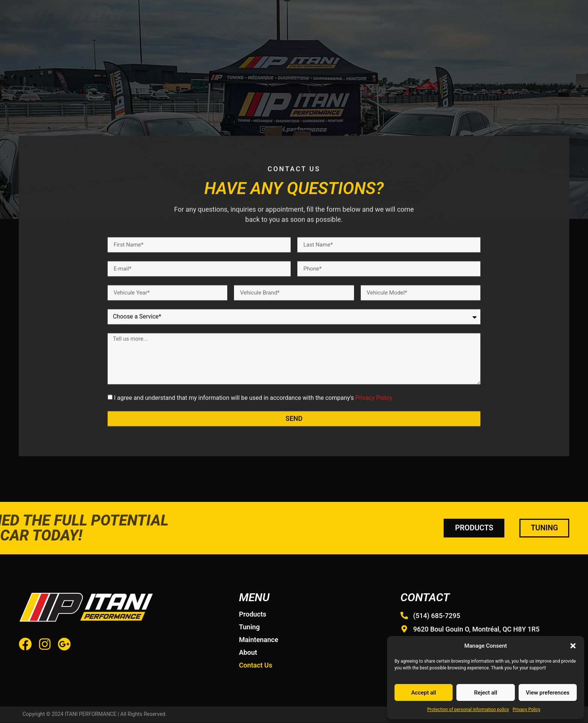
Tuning (404, 28)
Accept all (424, 693)
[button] (573, 646)
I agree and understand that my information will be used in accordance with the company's (253, 438)
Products (362, 28)
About (502, 28)
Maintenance (454, 28)
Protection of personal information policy (468, 710)
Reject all (486, 693)
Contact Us (547, 28)
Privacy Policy (526, 710)
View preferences (547, 693)
